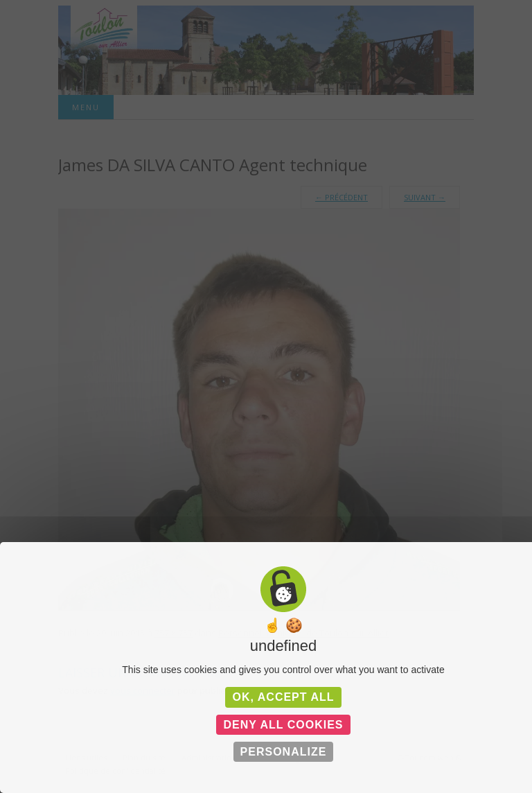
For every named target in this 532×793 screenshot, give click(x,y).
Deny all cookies (283, 725)
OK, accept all (283, 697)
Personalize (284, 752)
